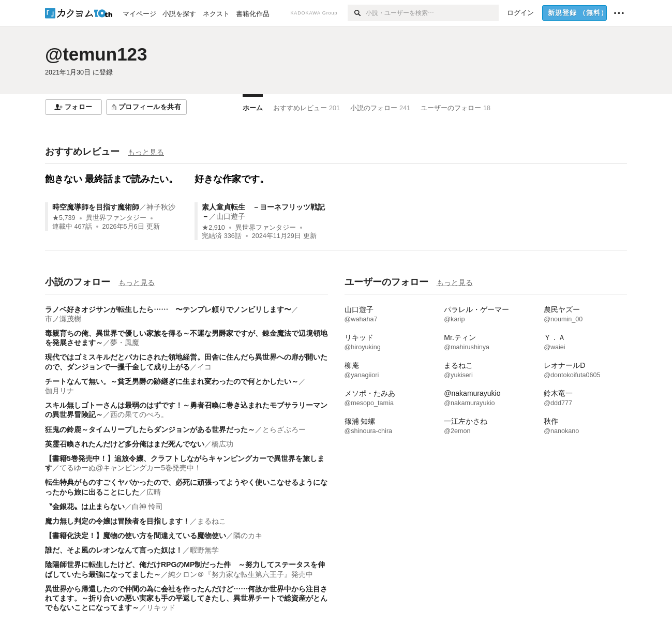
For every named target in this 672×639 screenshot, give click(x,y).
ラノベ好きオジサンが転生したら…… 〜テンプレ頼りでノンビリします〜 (168, 309)
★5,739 (64, 218)
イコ (204, 367)
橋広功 (222, 444)
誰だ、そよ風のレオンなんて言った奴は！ (114, 550)
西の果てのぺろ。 (139, 414)
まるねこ (212, 521)
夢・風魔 (125, 343)
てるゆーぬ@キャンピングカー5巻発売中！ (130, 468)
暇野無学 (204, 550)
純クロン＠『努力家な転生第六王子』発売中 (241, 574)
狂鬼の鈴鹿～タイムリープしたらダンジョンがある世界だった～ (150, 429)
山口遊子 (231, 216)
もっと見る (146, 152)
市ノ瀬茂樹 (63, 319)
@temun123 (96, 54)
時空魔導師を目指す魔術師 (96, 207)
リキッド (161, 607)
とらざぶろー (284, 429)
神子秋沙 (161, 207)
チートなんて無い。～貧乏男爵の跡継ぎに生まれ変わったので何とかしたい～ (172, 381)
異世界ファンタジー (116, 218)
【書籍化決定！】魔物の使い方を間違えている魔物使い (136, 536)
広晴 (154, 492)
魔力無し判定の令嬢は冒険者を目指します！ (117, 521)
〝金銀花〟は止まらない (85, 507)
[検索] (357, 13)
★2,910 (213, 228)
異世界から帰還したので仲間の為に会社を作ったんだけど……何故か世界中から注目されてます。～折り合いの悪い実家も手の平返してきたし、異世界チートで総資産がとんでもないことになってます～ (186, 598)
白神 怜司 (147, 507)
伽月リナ (59, 391)
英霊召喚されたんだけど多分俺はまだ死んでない (125, 444)
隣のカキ (248, 536)
